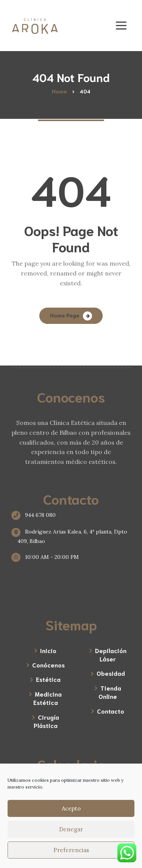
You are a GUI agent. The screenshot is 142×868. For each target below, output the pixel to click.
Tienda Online (110, 692)
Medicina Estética (48, 698)
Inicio (48, 650)
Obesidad (111, 673)
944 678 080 (37, 515)
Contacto (111, 711)
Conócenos (48, 665)
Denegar (71, 829)
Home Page (65, 315)
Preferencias (71, 850)
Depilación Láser (111, 654)
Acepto (71, 808)
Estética (48, 679)
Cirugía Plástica (46, 721)
